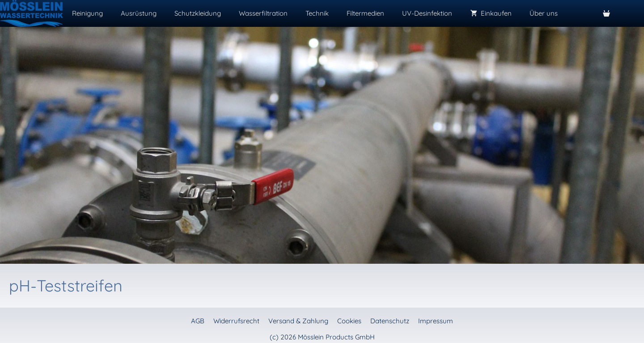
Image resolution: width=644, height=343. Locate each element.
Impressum (436, 321)
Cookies (349, 321)
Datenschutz (390, 321)
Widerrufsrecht (236, 321)
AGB (198, 321)
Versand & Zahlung (298, 321)
